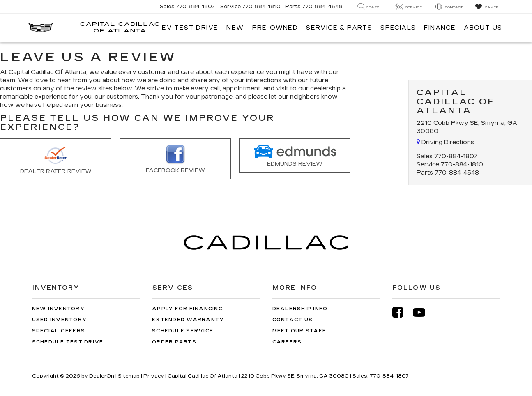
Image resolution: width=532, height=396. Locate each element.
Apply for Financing (188, 309)
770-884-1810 (462, 165)
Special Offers (59, 331)
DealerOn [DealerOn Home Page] (102, 376)
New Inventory (58, 309)
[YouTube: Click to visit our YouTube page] (423, 312)
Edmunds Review (295, 156)
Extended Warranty (188, 320)
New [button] (235, 28)
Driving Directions (445, 142)
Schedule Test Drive (68, 342)
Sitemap (129, 376)
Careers (287, 342)
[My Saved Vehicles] (487, 7)
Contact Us (293, 320)
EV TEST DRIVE (190, 28)
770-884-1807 (456, 156)
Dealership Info (300, 309)
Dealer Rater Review (56, 160)
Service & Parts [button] (339, 28)
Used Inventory (60, 320)
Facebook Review (175, 159)
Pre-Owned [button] (275, 28)
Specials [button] (398, 28)
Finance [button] (440, 28)
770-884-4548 (457, 173)
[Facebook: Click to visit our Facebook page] (402, 312)
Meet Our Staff (299, 331)
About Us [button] (483, 28)
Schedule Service (183, 331)
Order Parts (174, 342)
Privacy (154, 376)
